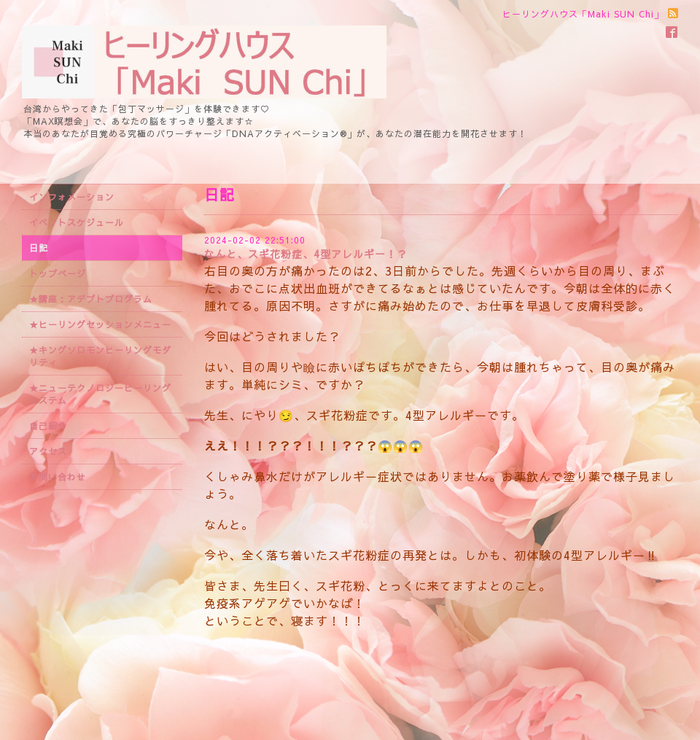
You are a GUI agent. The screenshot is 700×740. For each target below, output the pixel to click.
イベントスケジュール (77, 222)
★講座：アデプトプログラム (91, 299)
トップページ (58, 273)
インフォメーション (72, 197)
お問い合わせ (58, 477)
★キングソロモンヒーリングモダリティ (100, 356)
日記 (39, 248)
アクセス (48, 451)
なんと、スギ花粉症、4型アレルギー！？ (306, 254)
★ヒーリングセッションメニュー (100, 324)
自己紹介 (48, 426)
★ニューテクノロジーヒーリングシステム (100, 394)
